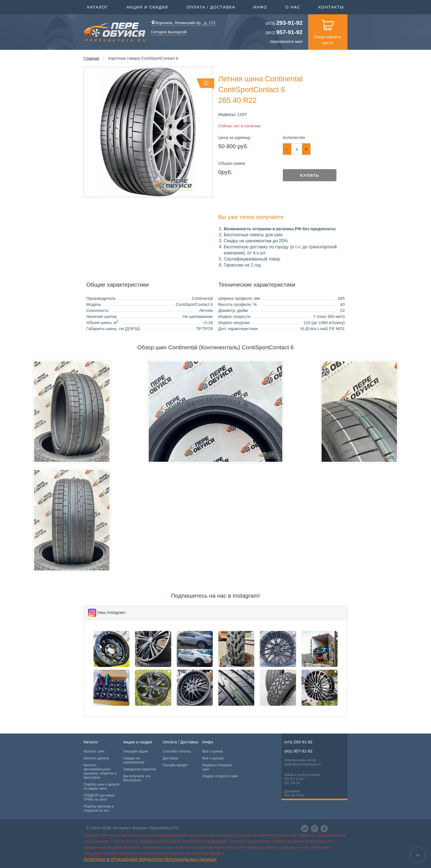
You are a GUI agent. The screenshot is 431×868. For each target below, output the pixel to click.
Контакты (331, 7)
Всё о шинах (213, 751)
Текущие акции (136, 751)
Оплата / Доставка (211, 7)
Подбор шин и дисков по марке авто (101, 786)
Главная (91, 58)
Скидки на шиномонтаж (134, 760)
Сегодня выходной (169, 32)
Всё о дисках (213, 758)
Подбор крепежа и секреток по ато (99, 808)
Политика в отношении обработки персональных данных (150, 859)
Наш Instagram (111, 612)
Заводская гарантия (140, 769)
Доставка (170, 758)
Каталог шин (94, 751)
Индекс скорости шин (220, 776)
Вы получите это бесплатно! (137, 778)
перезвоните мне (286, 41)
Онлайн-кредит (175, 765)
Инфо (260, 7)
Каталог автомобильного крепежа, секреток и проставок (100, 771)
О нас (293, 7)
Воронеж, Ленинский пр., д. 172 (183, 23)
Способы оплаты (177, 751)
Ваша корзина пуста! (328, 30)
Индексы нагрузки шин (217, 767)
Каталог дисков (96, 758)
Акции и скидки (147, 7)
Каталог (98, 7)
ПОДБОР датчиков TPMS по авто (99, 797)
